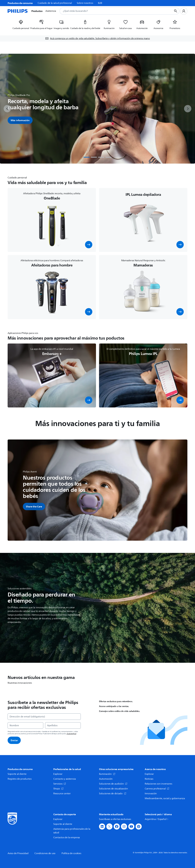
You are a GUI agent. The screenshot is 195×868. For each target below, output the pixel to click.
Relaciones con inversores (158, 784)
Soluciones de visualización (113, 789)
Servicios (60, 784)
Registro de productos (20, 779)
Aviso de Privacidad (18, 853)
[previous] (7, 109)
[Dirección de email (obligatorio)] (44, 717)
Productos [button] (37, 11)
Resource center (62, 794)
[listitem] (21, 26)
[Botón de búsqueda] (176, 11)
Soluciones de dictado (113, 794)
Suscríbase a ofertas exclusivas (115, 819)
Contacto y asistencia (65, 779)
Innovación (151, 794)
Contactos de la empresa (67, 837)
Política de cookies (71, 853)
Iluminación (107, 774)
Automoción (106, 779)
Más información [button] (20, 120)
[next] (188, 109)
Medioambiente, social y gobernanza (165, 798)
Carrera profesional (157, 789)
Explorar (58, 774)
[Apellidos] (63, 725)
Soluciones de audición (113, 784)
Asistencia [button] (51, 11)
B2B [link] (100, 3)
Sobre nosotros (85, 3)
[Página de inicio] (18, 11)
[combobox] (112, 11)
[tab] (87, 157)
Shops (58, 789)
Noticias (149, 779)
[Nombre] (25, 725)
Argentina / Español (157, 819)
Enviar (14, 740)
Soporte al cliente (17, 774)
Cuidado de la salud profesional (55, 3)
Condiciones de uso (45, 853)
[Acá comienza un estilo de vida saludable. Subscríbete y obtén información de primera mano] (97, 38)
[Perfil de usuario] (184, 11)
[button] (89, 245)
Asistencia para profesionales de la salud (72, 831)
